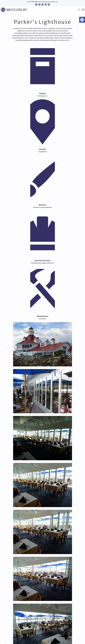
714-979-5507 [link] (34, 2)
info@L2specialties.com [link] (49, 2)
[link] (82, 20)
